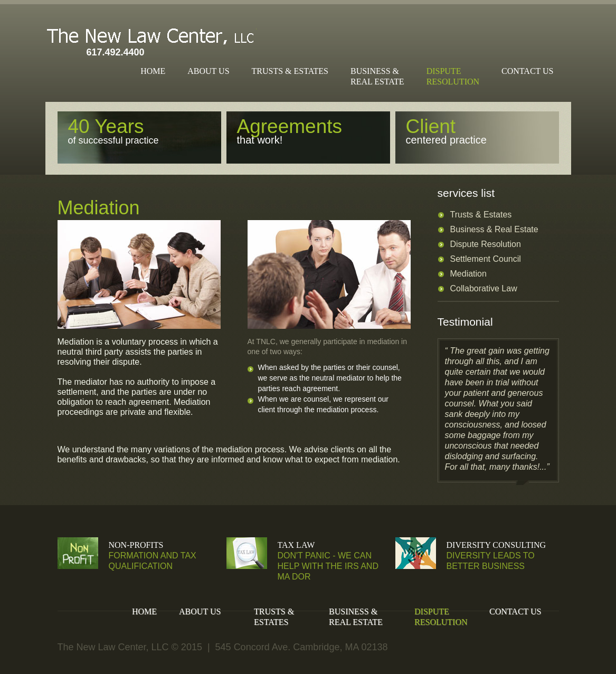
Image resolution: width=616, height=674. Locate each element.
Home (153, 71)
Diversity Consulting (496, 545)
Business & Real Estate (494, 229)
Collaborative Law (484, 288)
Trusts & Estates (290, 71)
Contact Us (527, 71)
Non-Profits (136, 545)
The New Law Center (151, 36)
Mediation (468, 274)
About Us (208, 71)
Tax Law (296, 545)
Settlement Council (486, 259)
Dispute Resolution (486, 244)
